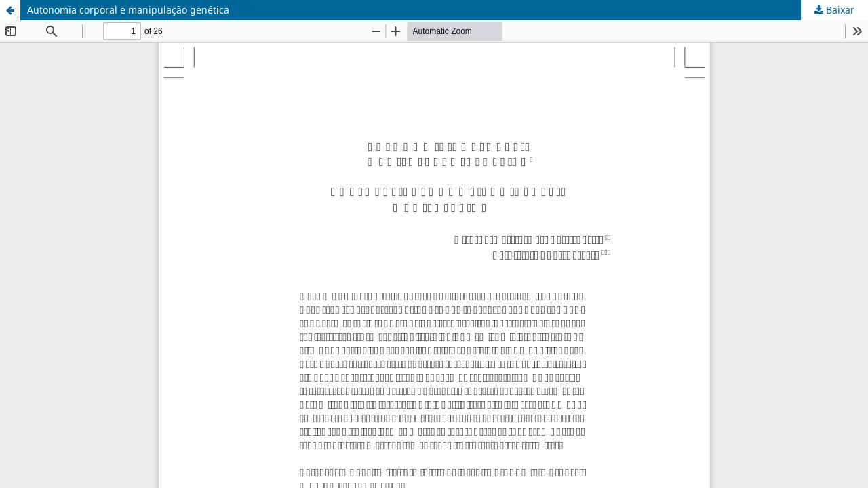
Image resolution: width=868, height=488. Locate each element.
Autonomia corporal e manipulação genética (128, 10)
